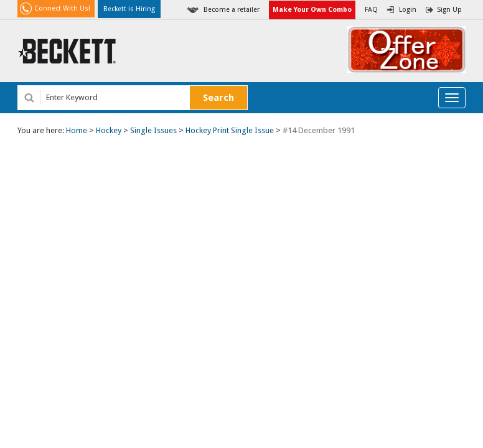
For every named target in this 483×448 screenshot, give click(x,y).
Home (77, 130)
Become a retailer (232, 10)
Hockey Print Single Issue (230, 130)
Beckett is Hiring (129, 9)
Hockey (109, 130)
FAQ (371, 10)
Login (408, 10)
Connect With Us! (62, 8)
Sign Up (449, 10)
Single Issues (153, 130)
